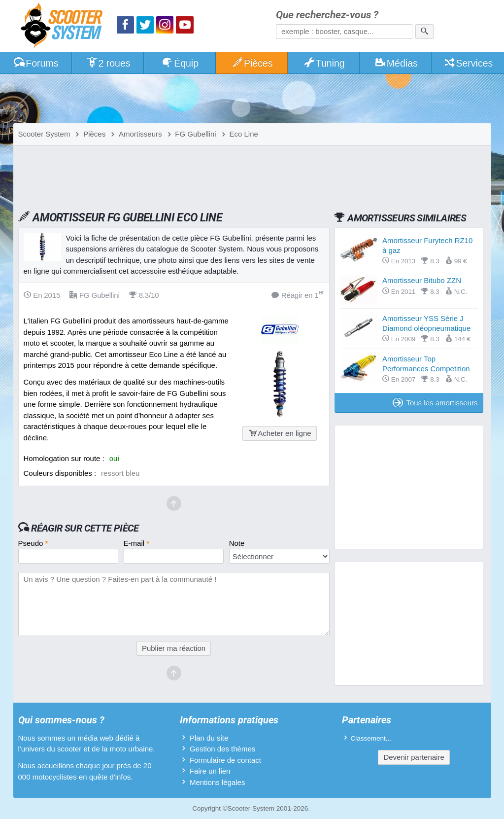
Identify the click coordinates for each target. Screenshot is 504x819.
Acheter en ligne (279, 433)
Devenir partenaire (414, 757)
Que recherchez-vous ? (327, 15)
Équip (180, 63)
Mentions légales (218, 782)
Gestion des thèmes (222, 749)
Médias (396, 63)
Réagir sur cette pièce (85, 528)
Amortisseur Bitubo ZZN (422, 280)
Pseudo (33, 543)
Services (468, 63)
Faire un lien (210, 771)
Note (237, 543)
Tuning (324, 63)
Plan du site (209, 738)
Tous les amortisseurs (435, 403)
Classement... (371, 738)
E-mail (137, 543)
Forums (36, 63)
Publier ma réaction (174, 648)
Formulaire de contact (225, 760)
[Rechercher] (424, 32)
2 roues (108, 63)
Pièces (252, 63)
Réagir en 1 (298, 295)
